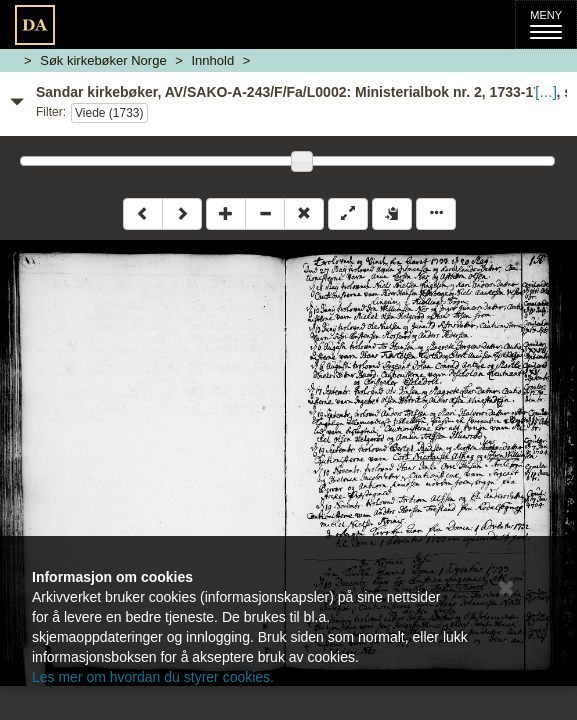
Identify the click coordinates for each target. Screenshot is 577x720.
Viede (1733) (109, 113)
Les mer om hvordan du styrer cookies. (153, 677)
